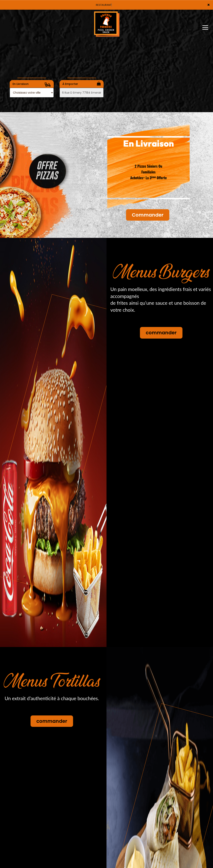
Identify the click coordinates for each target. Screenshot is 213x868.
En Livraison (32, 84)
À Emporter (82, 84)
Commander (148, 215)
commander (161, 333)
